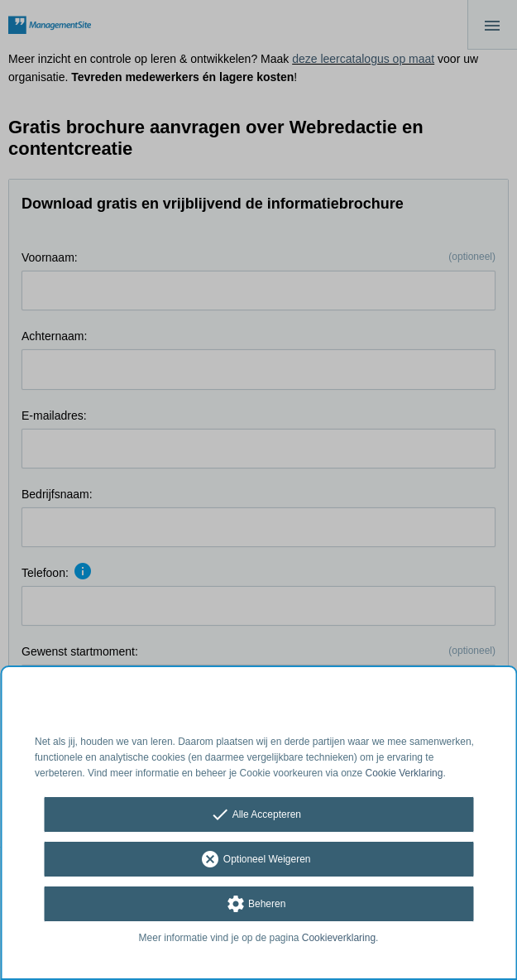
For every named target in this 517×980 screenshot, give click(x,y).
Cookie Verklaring (405, 773)
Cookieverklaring (339, 938)
